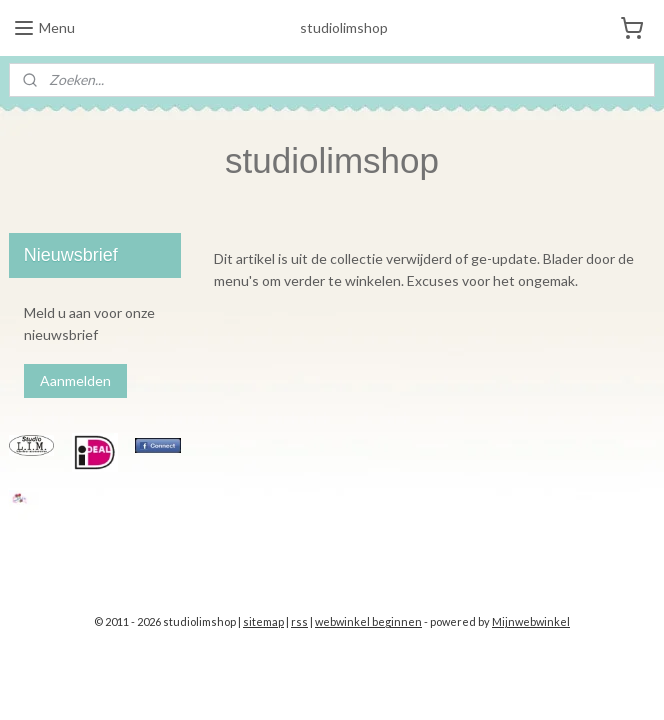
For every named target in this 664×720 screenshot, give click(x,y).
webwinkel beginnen (368, 621)
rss (299, 621)
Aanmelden (75, 380)
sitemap (263, 621)
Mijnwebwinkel (531, 621)
